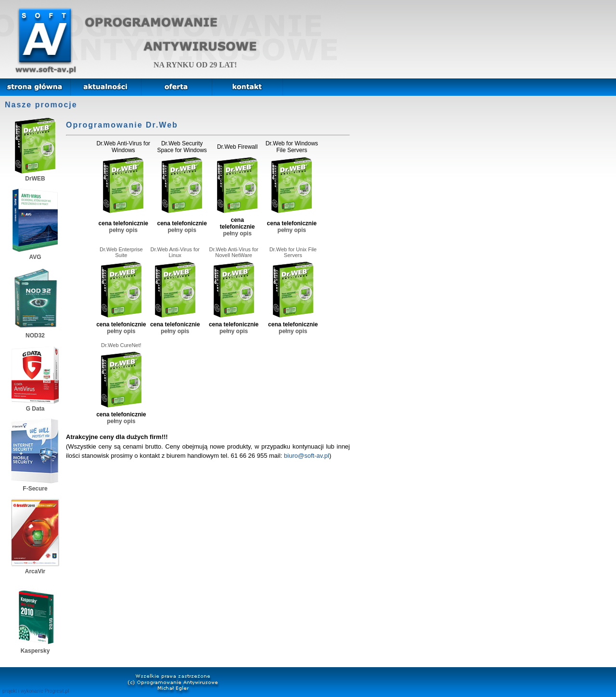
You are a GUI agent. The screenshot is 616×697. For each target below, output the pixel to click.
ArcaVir (35, 568)
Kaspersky (35, 647)
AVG (35, 254)
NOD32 (35, 332)
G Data (35, 405)
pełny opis (123, 230)
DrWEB (35, 175)
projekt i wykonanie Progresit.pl (36, 691)
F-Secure (35, 485)
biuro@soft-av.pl (307, 456)
